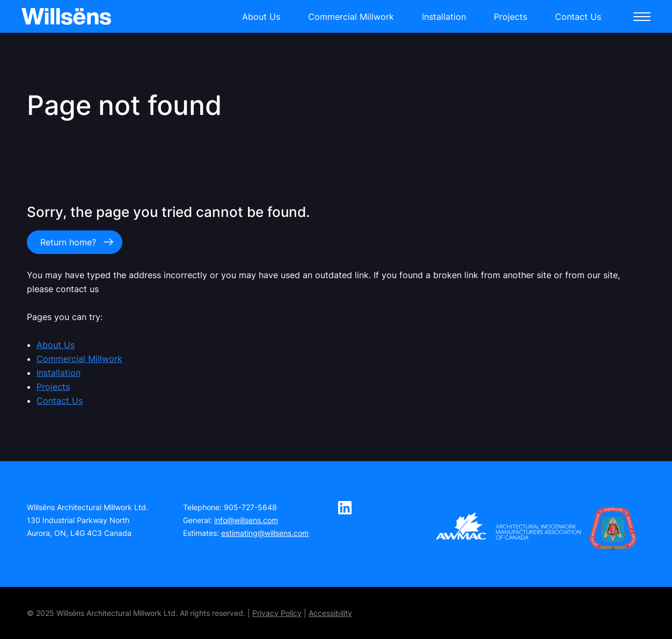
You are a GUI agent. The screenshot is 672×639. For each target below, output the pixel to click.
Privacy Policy (277, 613)
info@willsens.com (246, 520)
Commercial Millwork (351, 17)
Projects (510, 17)
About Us (261, 17)
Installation (444, 17)
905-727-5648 (250, 507)
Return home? (68, 242)
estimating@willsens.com (265, 533)
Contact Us (578, 17)
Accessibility (330, 613)
